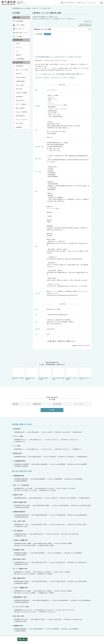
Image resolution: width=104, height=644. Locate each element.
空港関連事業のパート (19, 449)
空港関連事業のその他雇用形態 (22, 464)
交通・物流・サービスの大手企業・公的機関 (25, 545)
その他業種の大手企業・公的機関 (46, 545)
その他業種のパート (77, 449)
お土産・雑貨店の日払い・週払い (39, 524)
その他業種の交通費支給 (20, 631)
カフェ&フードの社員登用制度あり (60, 600)
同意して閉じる (22, 639)
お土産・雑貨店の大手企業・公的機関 (43, 543)
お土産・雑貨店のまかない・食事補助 (43, 591)
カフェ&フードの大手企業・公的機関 (63, 543)
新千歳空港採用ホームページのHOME (21, 8)
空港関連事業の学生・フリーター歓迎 (23, 488)
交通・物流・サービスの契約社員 (66, 457)
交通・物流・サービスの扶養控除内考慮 (77, 515)
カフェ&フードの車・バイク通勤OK (61, 572)
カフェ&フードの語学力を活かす (57, 562)
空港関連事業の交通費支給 (21, 629)
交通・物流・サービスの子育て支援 (70, 534)
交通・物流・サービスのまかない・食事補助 (25, 593)
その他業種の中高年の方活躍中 (22, 507)
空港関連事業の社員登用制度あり (22, 600)
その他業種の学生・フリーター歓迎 (47, 490)
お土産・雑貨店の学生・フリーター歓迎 (44, 488)
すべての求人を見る (68, 3)
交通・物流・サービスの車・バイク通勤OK (24, 574)
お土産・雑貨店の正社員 (33, 432)
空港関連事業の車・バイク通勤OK (22, 572)
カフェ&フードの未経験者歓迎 (55, 479)
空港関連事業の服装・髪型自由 (22, 581)
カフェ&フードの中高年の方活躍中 (60, 505)
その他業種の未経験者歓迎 (21, 481)
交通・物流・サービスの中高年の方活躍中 (81, 505)
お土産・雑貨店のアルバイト (36, 440)
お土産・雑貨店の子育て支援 (36, 534)
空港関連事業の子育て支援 (21, 534)
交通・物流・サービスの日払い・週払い (77, 524)
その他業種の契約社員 (82, 457)
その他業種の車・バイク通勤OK (45, 574)
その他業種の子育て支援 (20, 536)
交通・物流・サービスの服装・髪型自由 (77, 581)
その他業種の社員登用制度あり (22, 602)
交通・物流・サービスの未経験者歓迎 (73, 479)
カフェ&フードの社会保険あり (55, 553)
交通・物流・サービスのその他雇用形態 (77, 464)
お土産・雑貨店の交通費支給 (36, 629)
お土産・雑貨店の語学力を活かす (39, 562)
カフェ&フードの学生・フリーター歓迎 (65, 488)
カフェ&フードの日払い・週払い (57, 524)
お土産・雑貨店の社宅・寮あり (38, 619)
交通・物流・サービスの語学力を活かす (77, 562)
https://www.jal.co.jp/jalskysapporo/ (57, 315)
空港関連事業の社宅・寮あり (21, 619)
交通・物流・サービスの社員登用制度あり (81, 600)
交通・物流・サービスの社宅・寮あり (73, 619)
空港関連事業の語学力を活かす (22, 562)
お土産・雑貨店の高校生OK (35, 498)
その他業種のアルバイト (20, 441)
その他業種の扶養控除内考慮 (21, 517)
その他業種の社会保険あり (21, 555)
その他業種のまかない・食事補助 (46, 593)
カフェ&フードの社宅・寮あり (55, 619)
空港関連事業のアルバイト (21, 440)
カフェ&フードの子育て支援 (52, 534)
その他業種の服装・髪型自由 (21, 583)
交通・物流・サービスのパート (62, 449)
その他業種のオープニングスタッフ (47, 612)
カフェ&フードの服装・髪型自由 (57, 581)
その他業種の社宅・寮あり (21, 621)
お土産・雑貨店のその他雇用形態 (39, 464)
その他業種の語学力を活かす (21, 564)
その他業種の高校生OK (84, 498)
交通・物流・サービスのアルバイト (70, 440)
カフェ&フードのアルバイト (52, 440)
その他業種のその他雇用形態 (21, 466)
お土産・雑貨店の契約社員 (35, 457)
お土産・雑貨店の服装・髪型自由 (39, 581)
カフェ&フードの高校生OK (51, 498)
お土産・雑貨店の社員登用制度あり (41, 600)
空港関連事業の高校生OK (20, 498)
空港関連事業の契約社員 (20, 457)
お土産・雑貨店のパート (33, 449)
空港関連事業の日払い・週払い (22, 524)
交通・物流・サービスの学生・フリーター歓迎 (25, 490)
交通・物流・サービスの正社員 (62, 432)
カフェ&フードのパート (47, 449)
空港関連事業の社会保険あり (21, 553)
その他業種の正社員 (77, 432)
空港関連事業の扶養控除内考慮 (22, 515)
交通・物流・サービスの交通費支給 (70, 629)
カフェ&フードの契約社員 (50, 457)
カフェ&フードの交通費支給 (52, 629)
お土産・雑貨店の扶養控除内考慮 (39, 515)
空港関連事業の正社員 (19, 432)
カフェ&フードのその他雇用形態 (57, 464)
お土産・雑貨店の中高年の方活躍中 (41, 505)
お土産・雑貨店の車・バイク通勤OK (42, 572)
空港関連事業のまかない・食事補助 (23, 591)
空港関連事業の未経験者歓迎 (21, 479)
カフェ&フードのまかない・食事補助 (63, 591)
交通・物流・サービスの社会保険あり (73, 553)
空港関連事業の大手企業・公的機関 (23, 543)
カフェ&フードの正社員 (47, 432)
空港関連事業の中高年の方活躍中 (22, 505)
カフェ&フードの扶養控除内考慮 (57, 515)
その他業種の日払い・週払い (21, 526)
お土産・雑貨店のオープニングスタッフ (44, 610)
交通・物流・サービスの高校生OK (68, 498)
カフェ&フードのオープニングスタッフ (65, 610)
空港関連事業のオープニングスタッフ (23, 610)
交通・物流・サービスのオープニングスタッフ (25, 612)
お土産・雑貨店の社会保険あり (38, 553)
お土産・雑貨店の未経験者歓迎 (38, 479)
